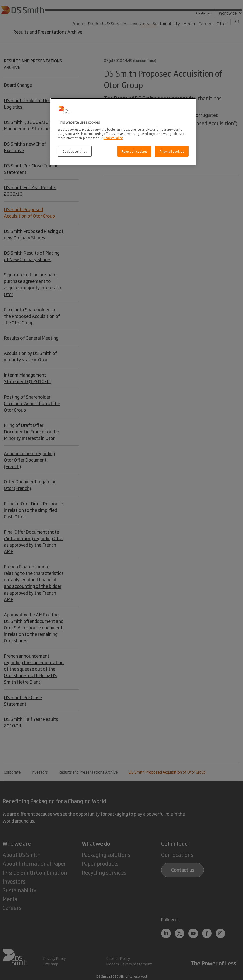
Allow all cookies (172, 151)
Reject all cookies (134, 151)
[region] (123, 132)
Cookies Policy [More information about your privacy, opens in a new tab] (113, 138)
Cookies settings (75, 151)
